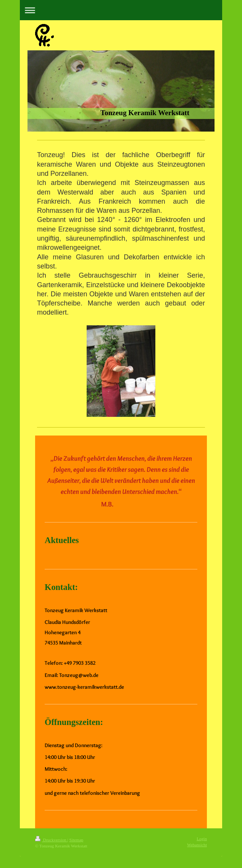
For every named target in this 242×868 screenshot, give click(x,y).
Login (202, 839)
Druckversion (51, 840)
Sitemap (77, 840)
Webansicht (197, 845)
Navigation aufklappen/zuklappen (121, 10)
